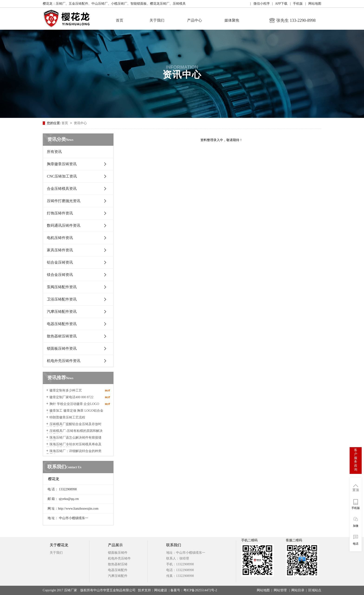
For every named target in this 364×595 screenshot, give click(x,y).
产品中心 (195, 20)
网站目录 (298, 590)
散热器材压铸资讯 (62, 336)
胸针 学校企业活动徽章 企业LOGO (74, 404)
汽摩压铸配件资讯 (62, 312)
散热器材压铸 (118, 564)
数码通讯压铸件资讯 (64, 225)
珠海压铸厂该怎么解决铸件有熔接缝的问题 (74, 440)
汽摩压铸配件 (118, 576)
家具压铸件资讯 (60, 250)
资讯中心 (80, 123)
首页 (120, 20)
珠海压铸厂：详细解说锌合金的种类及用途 (74, 453)
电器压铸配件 (118, 570)
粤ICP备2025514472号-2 (200, 590)
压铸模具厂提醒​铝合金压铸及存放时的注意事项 (74, 426)
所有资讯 (54, 152)
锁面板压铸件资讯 (62, 348)
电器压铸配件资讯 (62, 324)
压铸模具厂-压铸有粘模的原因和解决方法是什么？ (74, 433)
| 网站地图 (312, 4)
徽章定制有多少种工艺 (66, 390)
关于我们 (157, 20)
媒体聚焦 (232, 20)
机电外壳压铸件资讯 (64, 361)
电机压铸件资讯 (60, 238)
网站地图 (263, 590)
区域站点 (315, 590)
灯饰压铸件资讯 (60, 213)
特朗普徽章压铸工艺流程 (67, 417)
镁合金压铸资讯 (60, 275)
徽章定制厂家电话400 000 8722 (71, 397)
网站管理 (280, 590)
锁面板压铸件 (118, 553)
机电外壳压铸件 (119, 558)
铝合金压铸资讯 (60, 262)
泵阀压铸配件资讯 (62, 287)
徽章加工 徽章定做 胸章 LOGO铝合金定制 (75, 413)
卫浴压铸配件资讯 (62, 299)
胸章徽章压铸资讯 (62, 164)
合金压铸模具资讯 (62, 189)
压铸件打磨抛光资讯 (64, 201)
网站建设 (161, 590)
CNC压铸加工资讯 (62, 176)
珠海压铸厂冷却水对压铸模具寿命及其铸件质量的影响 (74, 446)
